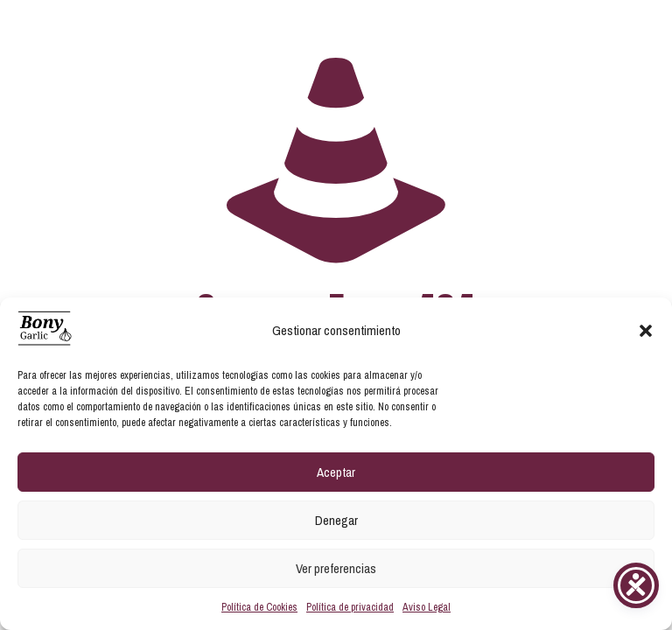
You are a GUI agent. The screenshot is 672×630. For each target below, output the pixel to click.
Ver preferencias (336, 568)
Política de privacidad (350, 607)
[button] (646, 331)
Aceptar (336, 472)
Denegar (336, 520)
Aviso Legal (427, 607)
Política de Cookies (259, 607)
